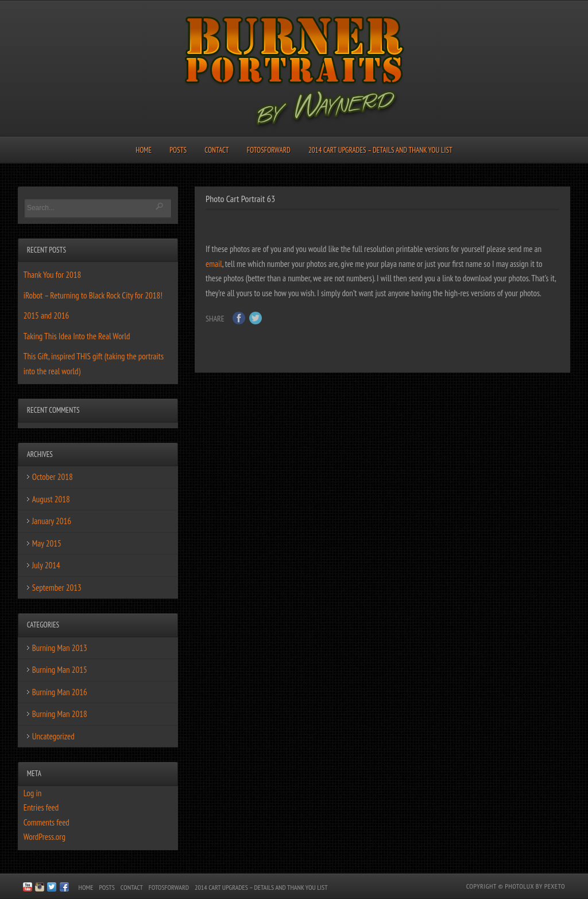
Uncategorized (53, 736)
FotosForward (269, 150)
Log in (33, 793)
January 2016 (52, 521)
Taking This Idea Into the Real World (77, 336)
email (214, 264)
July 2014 (46, 565)
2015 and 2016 (46, 315)
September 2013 (57, 588)
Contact (216, 150)
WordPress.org (45, 837)
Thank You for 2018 (53, 275)
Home (144, 150)
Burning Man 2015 (60, 670)
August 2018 (51, 499)
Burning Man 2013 (60, 648)
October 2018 (53, 477)
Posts (178, 150)
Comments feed (47, 822)
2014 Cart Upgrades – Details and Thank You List (380, 150)
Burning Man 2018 (60, 714)
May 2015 (47, 543)
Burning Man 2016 (60, 692)
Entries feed (41, 807)
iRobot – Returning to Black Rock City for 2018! (93, 295)
